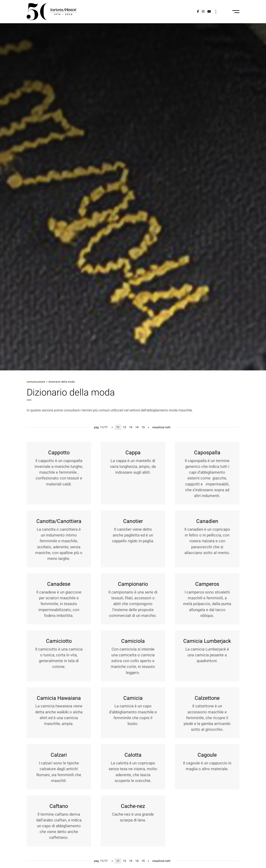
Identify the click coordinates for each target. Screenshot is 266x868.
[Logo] (52, 12)
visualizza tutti (161, 427)
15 (143, 427)
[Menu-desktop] (236, 12)
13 (131, 427)
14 (137, 427)
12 (124, 427)
